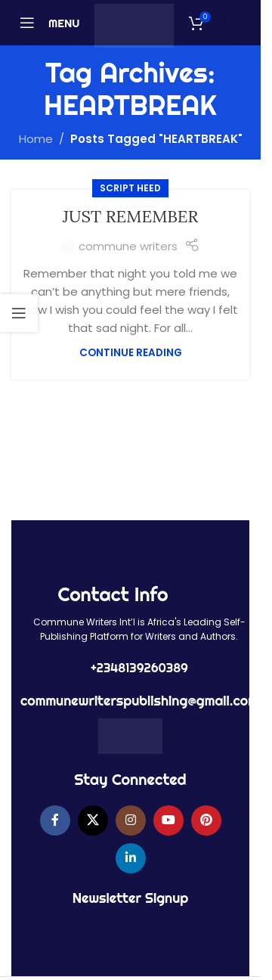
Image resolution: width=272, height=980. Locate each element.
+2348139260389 (139, 668)
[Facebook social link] (55, 820)
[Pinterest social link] (206, 820)
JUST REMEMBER (131, 216)
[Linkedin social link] (131, 858)
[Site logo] (134, 25)
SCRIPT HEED (130, 188)
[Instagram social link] (131, 820)
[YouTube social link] (168, 820)
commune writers (128, 246)
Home (36, 139)
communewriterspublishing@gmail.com (139, 701)
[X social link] (93, 820)
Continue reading (131, 353)
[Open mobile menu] (45, 23)
